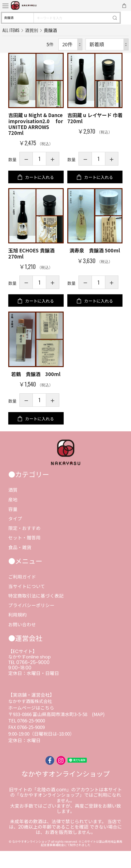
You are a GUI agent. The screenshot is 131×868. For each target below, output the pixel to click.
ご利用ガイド (22, 594)
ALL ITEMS (11, 30)
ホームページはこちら (31, 725)
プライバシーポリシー (31, 622)
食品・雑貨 (20, 564)
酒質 (13, 507)
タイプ (15, 535)
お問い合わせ (22, 641)
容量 (13, 526)
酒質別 (32, 30)
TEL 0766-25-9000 (29, 679)
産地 (13, 516)
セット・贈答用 (24, 554)
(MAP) (98, 731)
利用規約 (17, 632)
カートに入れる (39, 181)
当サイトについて (27, 603)
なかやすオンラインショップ (66, 791)
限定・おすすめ (24, 545)
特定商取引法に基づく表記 (36, 613)
